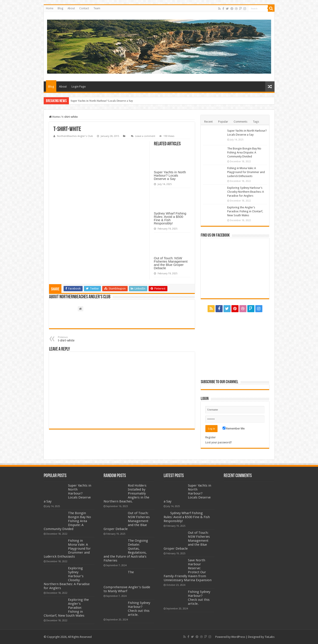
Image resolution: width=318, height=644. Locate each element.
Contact (84, 8)
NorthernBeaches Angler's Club (75, 136)
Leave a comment (145, 136)
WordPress (238, 637)
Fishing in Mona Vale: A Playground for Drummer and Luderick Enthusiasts (246, 172)
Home (50, 8)
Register (211, 437)
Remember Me (234, 428)
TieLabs (270, 637)
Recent (208, 122)
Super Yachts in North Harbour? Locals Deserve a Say (102, 101)
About (71, 8)
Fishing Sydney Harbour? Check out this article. (139, 609)
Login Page (79, 87)
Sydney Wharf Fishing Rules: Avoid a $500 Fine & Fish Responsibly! (170, 218)
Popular (223, 122)
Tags (256, 122)
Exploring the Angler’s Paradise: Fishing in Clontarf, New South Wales (245, 211)
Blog (60, 8)
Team (97, 8)
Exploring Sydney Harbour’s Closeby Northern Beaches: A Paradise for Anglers (246, 192)
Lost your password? (219, 442)
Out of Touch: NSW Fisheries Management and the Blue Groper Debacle (171, 263)
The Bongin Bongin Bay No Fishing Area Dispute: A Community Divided (244, 152)
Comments (240, 122)
